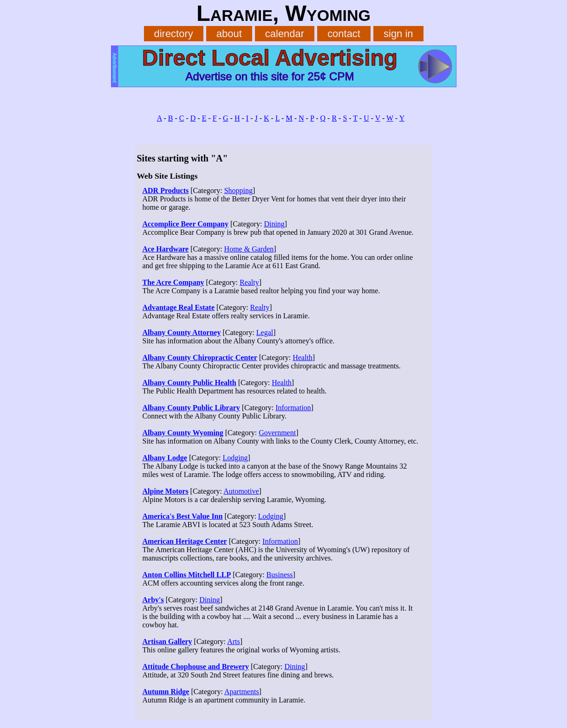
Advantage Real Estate (179, 307)
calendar (285, 34)
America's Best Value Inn (183, 516)
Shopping (238, 190)
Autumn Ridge (166, 692)
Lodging (235, 458)
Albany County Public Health (189, 383)
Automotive (241, 491)
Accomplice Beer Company (186, 224)
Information (293, 408)
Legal (265, 332)
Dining (274, 224)
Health (303, 358)
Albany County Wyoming (183, 433)
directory (173, 34)
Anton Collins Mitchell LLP (187, 575)
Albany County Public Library (191, 408)
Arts (234, 641)
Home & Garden (249, 249)
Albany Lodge (165, 458)
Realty (249, 282)
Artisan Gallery (167, 641)
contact (344, 34)
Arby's (153, 600)
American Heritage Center (185, 541)
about (229, 34)
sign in (398, 34)
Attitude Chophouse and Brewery (196, 667)
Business (280, 575)
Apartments (242, 692)
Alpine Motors (166, 491)
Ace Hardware (166, 249)
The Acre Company (173, 282)
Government (277, 433)
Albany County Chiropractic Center (200, 358)
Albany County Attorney (182, 332)
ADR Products (166, 190)
